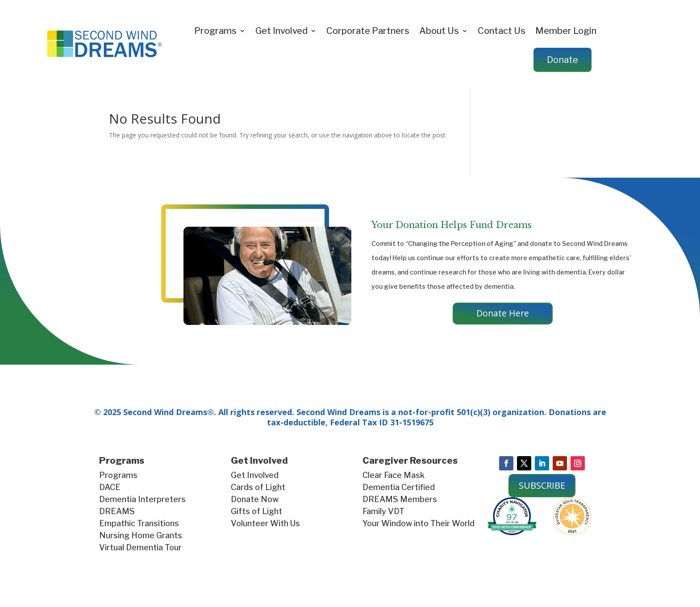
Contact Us (502, 31)
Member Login (566, 31)
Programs (215, 31)
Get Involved (281, 31)
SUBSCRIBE (542, 486)
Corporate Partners (368, 31)
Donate (562, 60)
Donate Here (503, 314)
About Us (439, 31)
